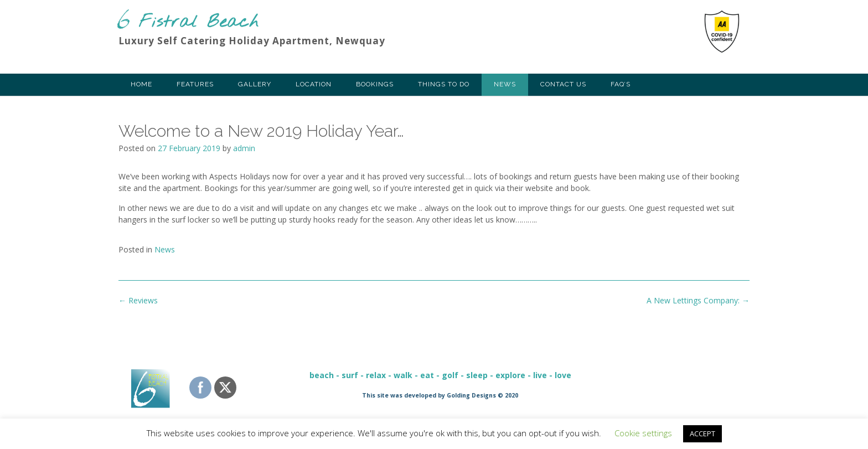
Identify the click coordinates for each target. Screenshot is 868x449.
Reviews (138, 300)
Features (195, 84)
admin (244, 148)
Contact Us (563, 84)
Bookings (375, 84)
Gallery (255, 84)
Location (314, 84)
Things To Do (444, 84)
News (505, 84)
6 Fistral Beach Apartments (188, 19)
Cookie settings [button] (643, 433)
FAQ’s (621, 84)
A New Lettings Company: (698, 300)
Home (141, 84)
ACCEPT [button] (702, 433)
